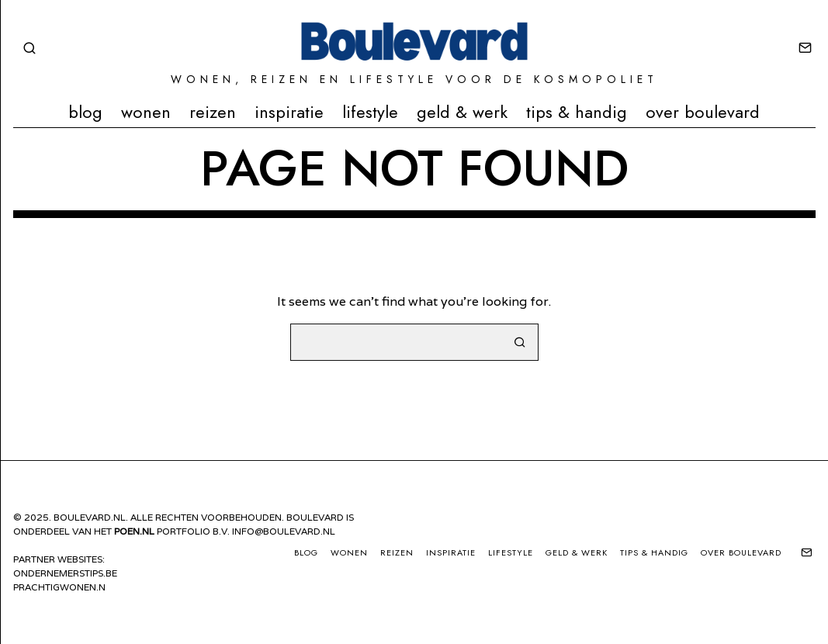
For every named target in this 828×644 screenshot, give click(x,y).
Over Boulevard (703, 112)
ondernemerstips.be (65, 573)
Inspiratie (289, 112)
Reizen (213, 112)
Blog (85, 112)
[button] (520, 342)
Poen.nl (134, 531)
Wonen (146, 112)
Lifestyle (370, 112)
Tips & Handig (577, 112)
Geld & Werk (462, 112)
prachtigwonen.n (59, 587)
